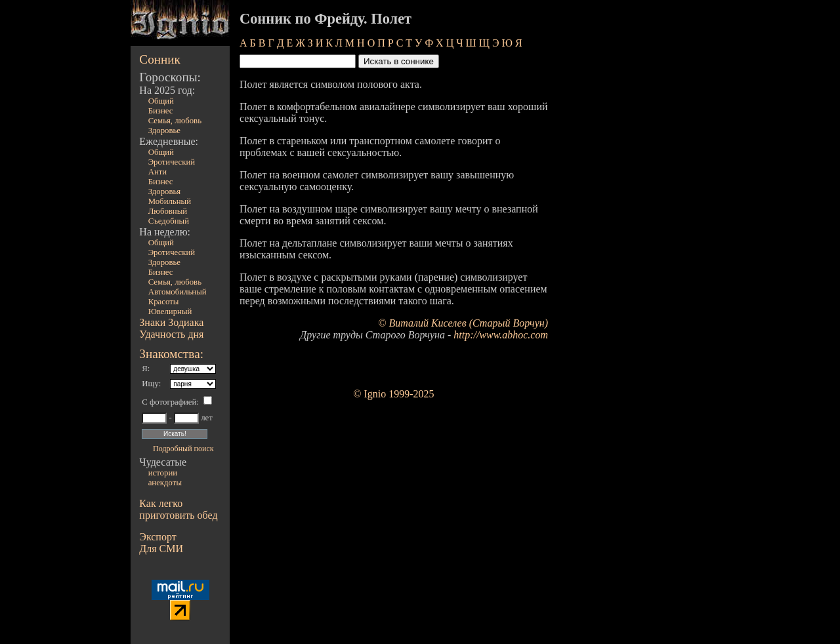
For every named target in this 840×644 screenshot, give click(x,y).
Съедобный (169, 221)
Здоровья (165, 191)
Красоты (164, 302)
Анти (158, 172)
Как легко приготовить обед (178, 509)
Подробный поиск (183, 449)
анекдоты (165, 483)
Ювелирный (170, 312)
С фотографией (169, 402)
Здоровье (164, 131)
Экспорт (157, 537)
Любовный (168, 211)
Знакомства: (171, 354)
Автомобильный (178, 292)
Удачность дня (171, 334)
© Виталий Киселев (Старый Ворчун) (463, 323)
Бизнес (161, 111)
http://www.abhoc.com (501, 335)
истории (163, 473)
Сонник (160, 59)
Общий (161, 101)
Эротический (172, 162)
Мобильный (170, 201)
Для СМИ (161, 549)
